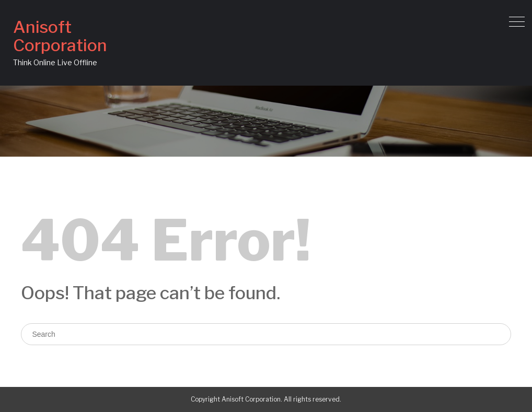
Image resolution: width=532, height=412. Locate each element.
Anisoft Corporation (60, 36)
